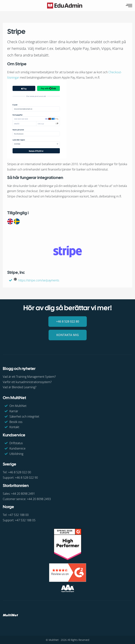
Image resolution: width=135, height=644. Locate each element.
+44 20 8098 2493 (39, 499)
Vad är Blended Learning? (20, 387)
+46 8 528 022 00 (20, 472)
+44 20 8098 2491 (23, 494)
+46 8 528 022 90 (26, 478)
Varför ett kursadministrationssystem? (27, 382)
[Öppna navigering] (129, 6)
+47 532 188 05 (25, 520)
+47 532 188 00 (18, 515)
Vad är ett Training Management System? (29, 377)
